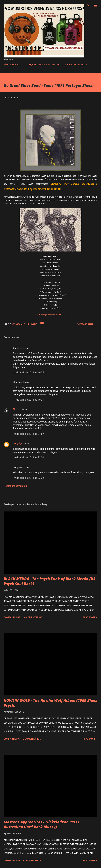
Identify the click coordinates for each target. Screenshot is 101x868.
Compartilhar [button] (85, 324)
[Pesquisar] (88, 6)
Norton (17, 409)
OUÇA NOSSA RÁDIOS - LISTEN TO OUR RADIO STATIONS (57, 64)
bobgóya (18, 443)
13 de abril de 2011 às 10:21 (28, 400)
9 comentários (32, 860)
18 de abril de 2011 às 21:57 (28, 434)
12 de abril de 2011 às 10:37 (28, 373)
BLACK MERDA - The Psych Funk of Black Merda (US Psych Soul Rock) (49, 581)
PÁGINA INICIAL (12, 64)
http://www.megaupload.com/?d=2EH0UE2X (50, 315)
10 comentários (33, 617)
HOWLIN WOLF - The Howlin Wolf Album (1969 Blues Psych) (50, 703)
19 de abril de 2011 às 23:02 (28, 478)
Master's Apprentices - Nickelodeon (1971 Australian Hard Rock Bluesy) (42, 824)
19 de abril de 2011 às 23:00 (28, 457)
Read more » (90, 617)
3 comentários (32, 739)
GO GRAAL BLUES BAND (25, 324)
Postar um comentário (16, 486)
